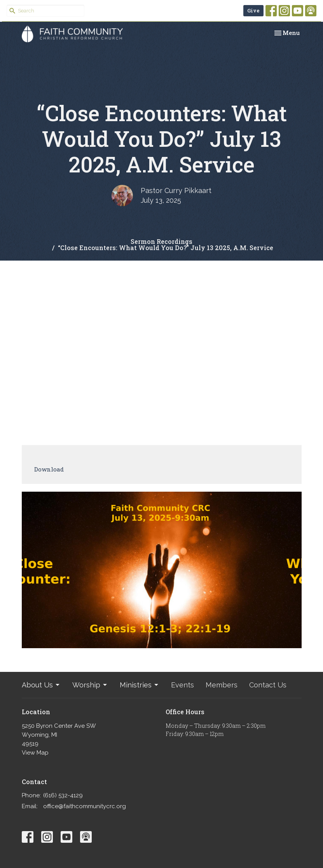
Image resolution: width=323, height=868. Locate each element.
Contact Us (268, 685)
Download (49, 469)
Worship (90, 685)
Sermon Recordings (161, 241)
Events (182, 685)
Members (222, 685)
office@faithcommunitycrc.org (85, 806)
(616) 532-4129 (63, 795)
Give (253, 10)
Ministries (140, 685)
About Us (41, 685)
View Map (35, 753)
